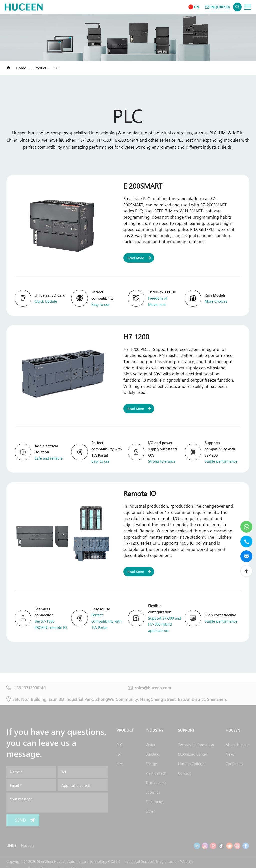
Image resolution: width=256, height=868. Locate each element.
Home (22, 68)
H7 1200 (136, 336)
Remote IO (140, 493)
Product (40, 68)
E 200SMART (143, 186)
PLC (55, 68)
